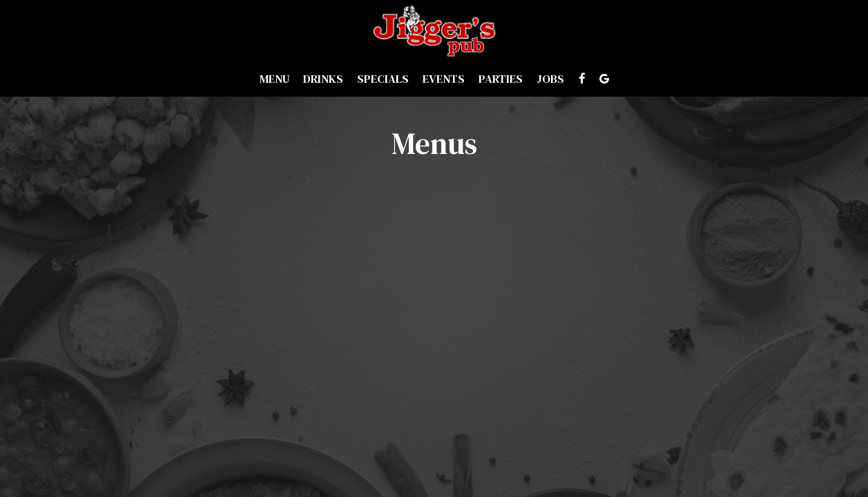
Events (444, 79)
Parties (501, 79)
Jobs (550, 79)
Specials (383, 79)
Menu (274, 79)
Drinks (323, 79)
